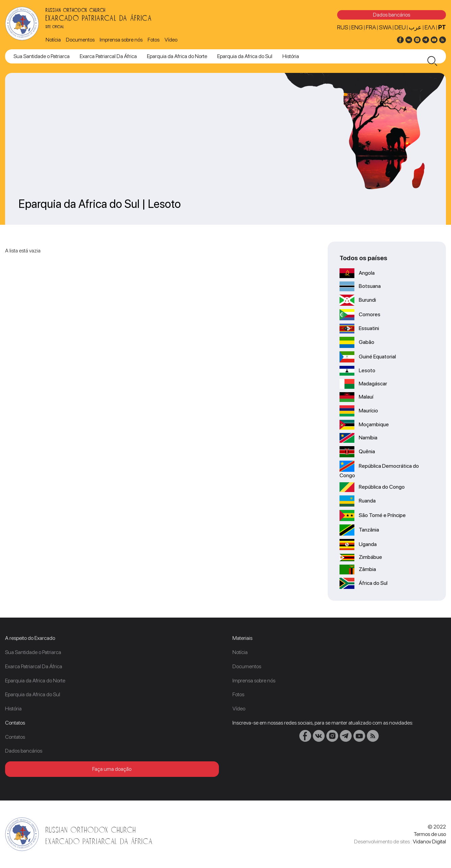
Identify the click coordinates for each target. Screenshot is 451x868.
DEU (400, 27)
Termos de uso (430, 834)
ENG (357, 27)
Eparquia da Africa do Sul (245, 56)
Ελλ (430, 27)
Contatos (15, 737)
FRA (371, 27)
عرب (415, 27)
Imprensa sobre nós (121, 40)
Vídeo (171, 40)
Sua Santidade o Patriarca (42, 56)
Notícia (53, 40)
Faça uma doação (112, 769)
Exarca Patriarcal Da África (108, 56)
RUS (343, 27)
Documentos (80, 40)
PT (442, 27)
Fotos (154, 40)
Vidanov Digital (429, 842)
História (291, 56)
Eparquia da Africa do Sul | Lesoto (100, 204)
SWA (385, 27)
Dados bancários (392, 15)
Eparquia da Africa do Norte (177, 56)
